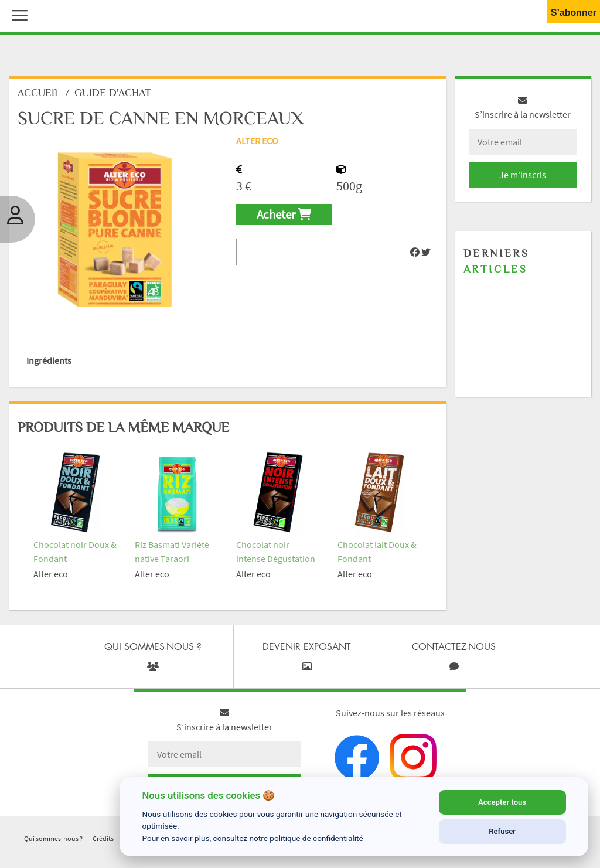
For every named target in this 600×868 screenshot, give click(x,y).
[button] (17, 14)
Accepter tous (502, 802)
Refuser (502, 831)
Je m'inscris (523, 175)
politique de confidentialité (316, 838)
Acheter (284, 215)
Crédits (103, 838)
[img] (415, 252)
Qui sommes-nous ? (53, 838)
